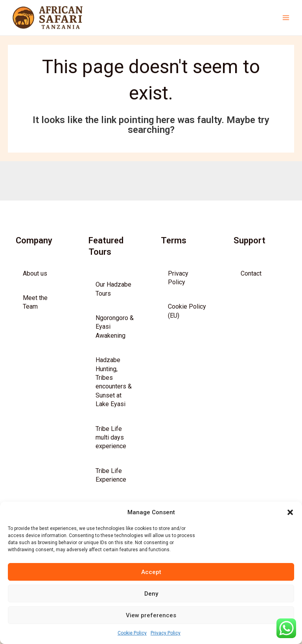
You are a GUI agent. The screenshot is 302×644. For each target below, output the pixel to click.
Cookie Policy (132, 633)
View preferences (151, 615)
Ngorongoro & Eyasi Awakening (115, 337)
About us (35, 283)
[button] (290, 512)
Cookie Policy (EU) (187, 321)
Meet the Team (35, 312)
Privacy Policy (166, 633)
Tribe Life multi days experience (111, 447)
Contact (251, 283)
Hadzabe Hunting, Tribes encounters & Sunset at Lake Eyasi (114, 392)
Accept (151, 572)
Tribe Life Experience (111, 485)
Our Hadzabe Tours (113, 299)
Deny (151, 594)
